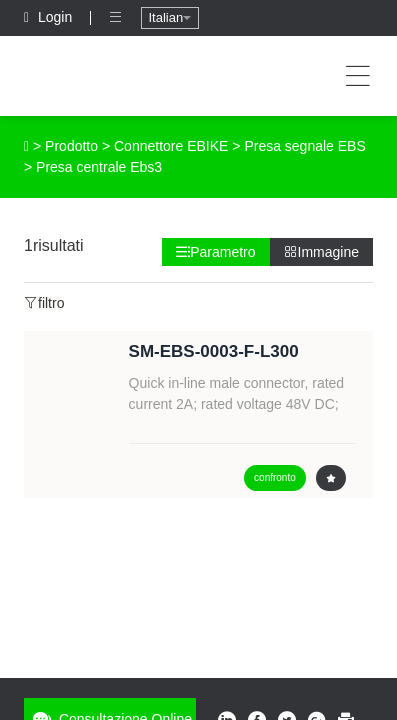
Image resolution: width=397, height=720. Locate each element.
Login (50, 17)
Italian (169, 17)
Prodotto (71, 146)
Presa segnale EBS (304, 146)
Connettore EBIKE (171, 146)
